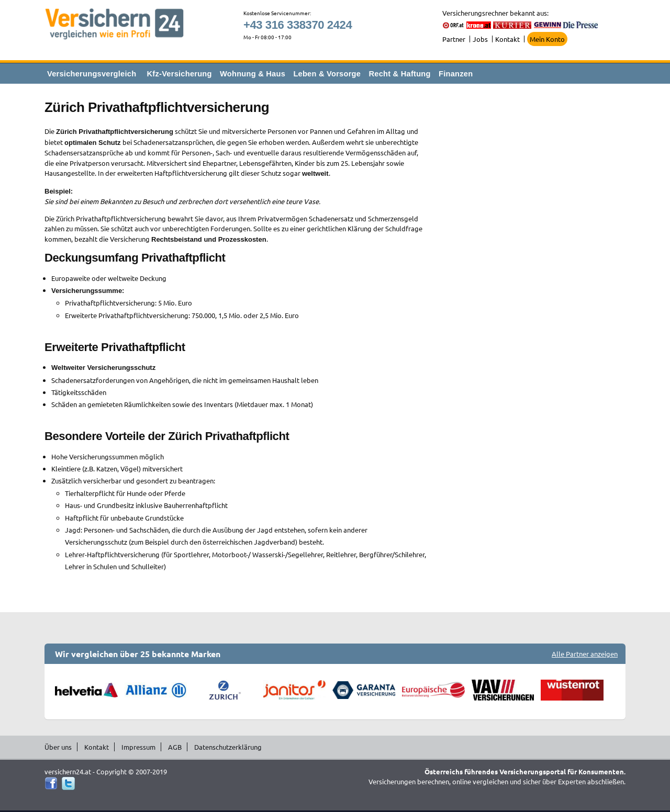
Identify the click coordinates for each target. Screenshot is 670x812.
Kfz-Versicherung (180, 74)
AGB (175, 747)
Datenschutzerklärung (228, 747)
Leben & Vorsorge (327, 74)
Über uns (58, 747)
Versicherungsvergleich (92, 74)
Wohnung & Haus (253, 74)
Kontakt (507, 39)
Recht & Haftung (399, 74)
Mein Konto (547, 39)
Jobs (480, 39)
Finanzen (456, 74)
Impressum (138, 747)
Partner (454, 39)
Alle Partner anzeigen (585, 654)
